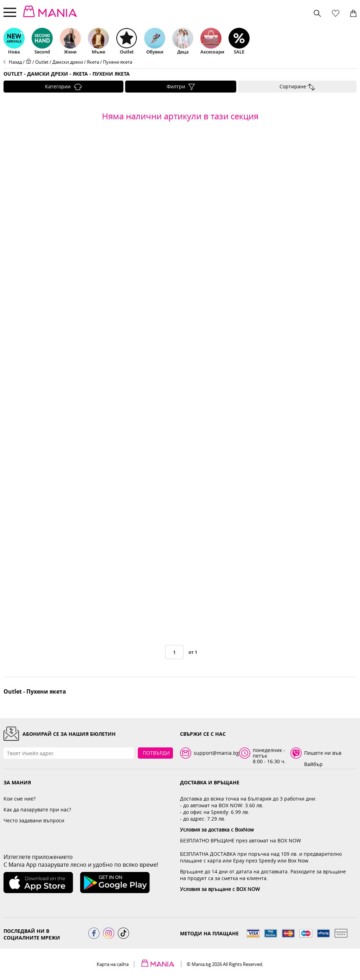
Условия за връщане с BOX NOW (220, 889)
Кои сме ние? (20, 799)
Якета (93, 62)
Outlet (42, 62)
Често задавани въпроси (34, 820)
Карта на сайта (113, 964)
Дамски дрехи (68, 62)
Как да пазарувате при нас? (37, 810)
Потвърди (156, 753)
